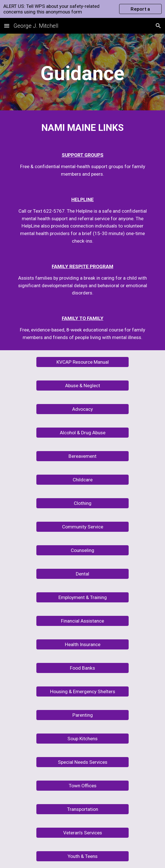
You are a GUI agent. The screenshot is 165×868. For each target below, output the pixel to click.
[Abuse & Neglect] (82, 385)
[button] (7, 26)
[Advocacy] (82, 409)
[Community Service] (82, 527)
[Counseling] (82, 550)
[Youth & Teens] (82, 856)
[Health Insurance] (82, 644)
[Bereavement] (82, 456)
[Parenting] (82, 715)
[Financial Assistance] (82, 621)
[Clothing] (82, 503)
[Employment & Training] (82, 597)
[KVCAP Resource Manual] (82, 362)
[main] (82, 73)
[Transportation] (82, 809)
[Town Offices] (82, 785)
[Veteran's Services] (82, 833)
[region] (82, 9)
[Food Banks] (82, 668)
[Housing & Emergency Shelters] (82, 691)
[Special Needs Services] (82, 762)
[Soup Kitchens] (82, 738)
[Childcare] (82, 480)
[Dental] (82, 574)
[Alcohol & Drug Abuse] (82, 432)
